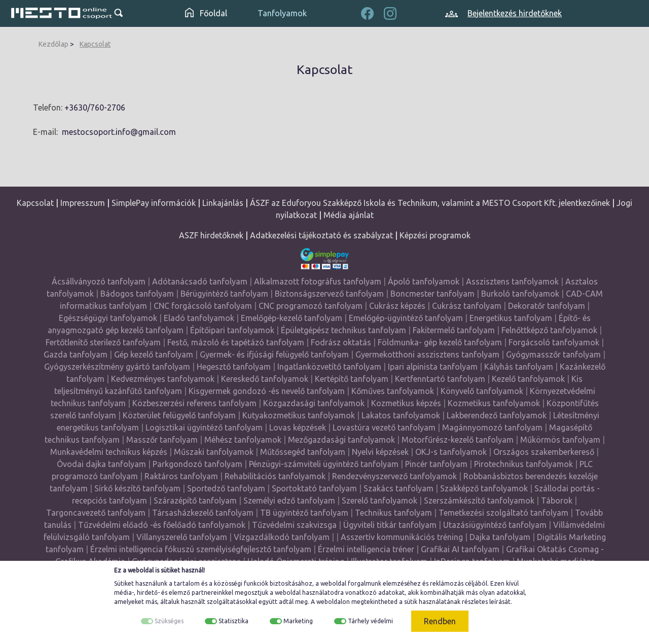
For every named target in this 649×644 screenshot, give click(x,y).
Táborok (557, 500)
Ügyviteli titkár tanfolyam (390, 525)
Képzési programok (435, 235)
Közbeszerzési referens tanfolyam (194, 403)
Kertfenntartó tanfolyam (440, 379)
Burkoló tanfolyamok (520, 294)
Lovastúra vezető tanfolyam (384, 427)
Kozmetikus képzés (406, 403)
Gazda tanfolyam (76, 354)
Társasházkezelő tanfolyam (204, 513)
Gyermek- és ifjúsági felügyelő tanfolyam (274, 354)
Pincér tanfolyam (436, 464)
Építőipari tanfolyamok (232, 330)
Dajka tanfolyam (500, 537)
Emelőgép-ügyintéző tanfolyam (406, 318)
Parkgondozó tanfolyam (197, 464)
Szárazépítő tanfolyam (195, 500)
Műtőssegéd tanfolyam (303, 452)
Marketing (298, 621)
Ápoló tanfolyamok (424, 281)
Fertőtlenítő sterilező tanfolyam (103, 342)
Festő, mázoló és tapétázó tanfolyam (236, 342)
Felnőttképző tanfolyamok (549, 330)
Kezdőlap (53, 44)
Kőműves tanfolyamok (393, 391)
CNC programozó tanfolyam (311, 306)
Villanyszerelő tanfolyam (182, 537)
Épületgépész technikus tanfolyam (344, 330)
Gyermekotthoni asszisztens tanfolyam (427, 354)
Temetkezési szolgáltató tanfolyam (503, 513)
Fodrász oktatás (341, 342)
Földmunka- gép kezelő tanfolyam (440, 342)
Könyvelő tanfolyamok (482, 391)
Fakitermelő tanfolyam (454, 330)
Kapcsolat (95, 44)
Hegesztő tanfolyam (234, 367)
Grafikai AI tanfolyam (460, 549)
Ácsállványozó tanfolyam (99, 281)
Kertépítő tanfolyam (352, 379)
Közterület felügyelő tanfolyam (179, 415)
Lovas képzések (298, 427)
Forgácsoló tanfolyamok (554, 342)
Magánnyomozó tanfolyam (492, 427)
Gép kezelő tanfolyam (154, 354)
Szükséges (169, 621)
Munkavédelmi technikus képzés (109, 452)
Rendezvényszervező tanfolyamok (394, 476)
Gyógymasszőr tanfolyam (553, 354)
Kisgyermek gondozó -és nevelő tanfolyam (267, 391)
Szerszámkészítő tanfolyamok (479, 500)
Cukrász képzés (397, 306)
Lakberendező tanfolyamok (497, 415)
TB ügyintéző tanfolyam (304, 513)
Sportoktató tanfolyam (314, 488)
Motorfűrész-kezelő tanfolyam (458, 440)
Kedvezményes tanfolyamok (163, 379)
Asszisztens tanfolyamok (512, 281)
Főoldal (206, 13)
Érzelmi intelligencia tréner (366, 549)
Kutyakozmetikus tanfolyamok (299, 415)
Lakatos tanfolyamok (401, 415)
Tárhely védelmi (370, 621)
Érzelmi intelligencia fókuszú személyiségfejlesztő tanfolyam (201, 549)
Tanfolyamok (282, 13)
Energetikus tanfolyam (511, 318)
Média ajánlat (349, 215)
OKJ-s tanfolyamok (451, 452)
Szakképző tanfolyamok (484, 488)
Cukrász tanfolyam (467, 306)
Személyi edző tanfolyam (289, 500)
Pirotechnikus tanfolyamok (524, 464)
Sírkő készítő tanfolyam (137, 488)
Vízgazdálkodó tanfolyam (282, 537)
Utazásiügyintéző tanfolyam (495, 525)
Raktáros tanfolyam (181, 476)
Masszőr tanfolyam (162, 440)
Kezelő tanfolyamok (528, 379)
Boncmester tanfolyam (432, 294)
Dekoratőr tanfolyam (547, 306)
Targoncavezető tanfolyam (96, 513)
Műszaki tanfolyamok (214, 452)
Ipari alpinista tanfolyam (433, 367)
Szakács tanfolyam (399, 488)
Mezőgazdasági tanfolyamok (341, 440)
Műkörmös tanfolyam (560, 440)
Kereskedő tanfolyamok (265, 379)
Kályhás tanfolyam (519, 367)
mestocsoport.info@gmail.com (119, 132)
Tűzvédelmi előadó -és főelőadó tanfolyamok (162, 525)
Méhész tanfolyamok (243, 440)
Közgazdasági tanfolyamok (314, 403)
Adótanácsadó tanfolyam (200, 281)
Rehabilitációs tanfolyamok (275, 476)
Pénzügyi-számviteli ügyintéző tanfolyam (324, 464)
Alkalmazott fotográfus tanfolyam (318, 281)
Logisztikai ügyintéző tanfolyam (204, 427)
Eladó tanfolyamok (199, 318)
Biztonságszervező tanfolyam (329, 294)
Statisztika (233, 621)
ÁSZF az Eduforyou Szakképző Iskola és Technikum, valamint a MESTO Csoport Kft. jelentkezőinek (430, 203)
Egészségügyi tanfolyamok (108, 318)
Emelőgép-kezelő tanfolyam (292, 318)
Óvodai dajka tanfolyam (101, 464)
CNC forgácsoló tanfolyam (203, 306)
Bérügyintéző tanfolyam (224, 294)
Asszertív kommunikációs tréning (402, 537)
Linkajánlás (223, 203)
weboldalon (333, 602)
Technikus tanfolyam (393, 513)
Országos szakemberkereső (544, 452)
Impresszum (83, 203)
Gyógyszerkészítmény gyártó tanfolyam (117, 367)
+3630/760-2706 (95, 108)
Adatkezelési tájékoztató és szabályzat (321, 235)
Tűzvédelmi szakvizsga (294, 525)
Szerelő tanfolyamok (380, 500)
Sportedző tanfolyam (226, 488)
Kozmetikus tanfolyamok (494, 403)
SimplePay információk (154, 203)
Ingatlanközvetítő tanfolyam (329, 367)
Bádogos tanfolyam (137, 294)
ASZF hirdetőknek (211, 235)
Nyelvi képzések (380, 452)
